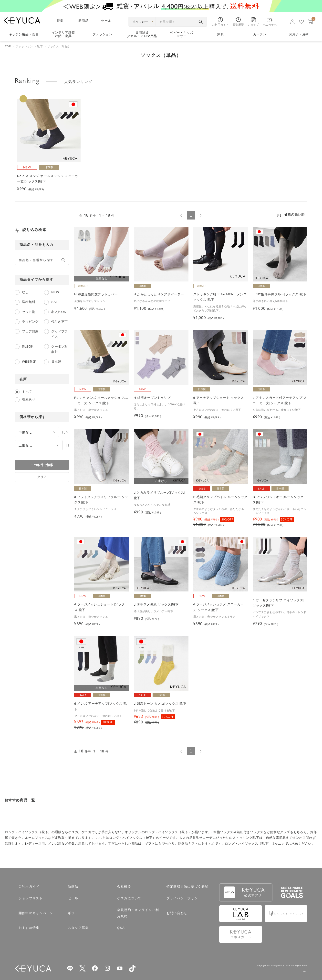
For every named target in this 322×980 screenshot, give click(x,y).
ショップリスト (31, 898)
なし (25, 292)
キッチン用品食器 (24, 34)
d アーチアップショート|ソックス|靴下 (219, 400)
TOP (8, 46)
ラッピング (30, 322)
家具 (221, 34)
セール (106, 21)
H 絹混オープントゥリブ (152, 398)
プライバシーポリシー (184, 898)
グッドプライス (60, 334)
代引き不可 (60, 322)
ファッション (103, 34)
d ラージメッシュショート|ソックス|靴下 (99, 607)
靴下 (40, 46)
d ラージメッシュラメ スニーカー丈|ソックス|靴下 (219, 607)
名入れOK (59, 312)
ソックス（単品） (59, 46)
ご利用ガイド (29, 886)
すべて (27, 392)
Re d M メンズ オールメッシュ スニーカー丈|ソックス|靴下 (101, 400)
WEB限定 (29, 362)
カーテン (260, 34)
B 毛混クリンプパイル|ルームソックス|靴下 (220, 500)
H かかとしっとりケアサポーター (159, 294)
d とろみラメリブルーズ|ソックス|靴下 (160, 495)
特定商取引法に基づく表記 (187, 886)
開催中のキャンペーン (36, 913)
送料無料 (29, 302)
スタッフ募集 (78, 928)
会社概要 (124, 886)
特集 (60, 21)
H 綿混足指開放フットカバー (96, 294)
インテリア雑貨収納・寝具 (63, 35)
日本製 (56, 362)
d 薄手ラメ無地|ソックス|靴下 (156, 605)
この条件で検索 (42, 465)
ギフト (73, 913)
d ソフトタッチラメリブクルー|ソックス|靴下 (101, 500)
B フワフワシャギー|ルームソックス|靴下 (278, 500)
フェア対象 (30, 331)
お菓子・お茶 (299, 34)
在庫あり (29, 399)
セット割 (29, 312)
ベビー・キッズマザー (182, 35)
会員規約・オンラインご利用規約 (138, 913)
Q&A (121, 928)
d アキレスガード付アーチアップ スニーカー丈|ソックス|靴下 (280, 400)
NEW (55, 292)
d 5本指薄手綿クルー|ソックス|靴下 (279, 294)
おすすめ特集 (29, 928)
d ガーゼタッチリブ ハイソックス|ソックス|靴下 (279, 603)
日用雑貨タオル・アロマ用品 (142, 35)
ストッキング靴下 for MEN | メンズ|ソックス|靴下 (221, 297)
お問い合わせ (177, 913)
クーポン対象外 (60, 349)
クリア (42, 477)
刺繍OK (28, 346)
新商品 (84, 21)
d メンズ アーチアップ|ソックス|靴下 (101, 706)
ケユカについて (129, 898)
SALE (56, 302)
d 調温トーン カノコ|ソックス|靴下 (160, 704)
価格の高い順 (294, 214)
